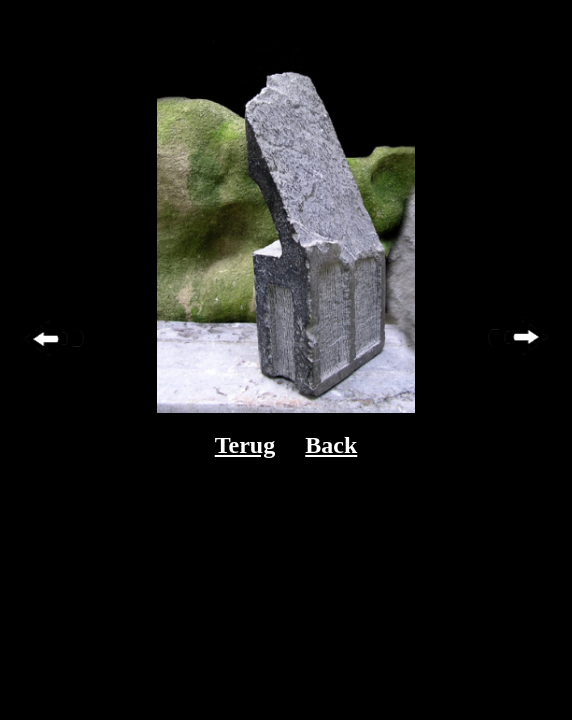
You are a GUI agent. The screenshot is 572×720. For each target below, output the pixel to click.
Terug (245, 445)
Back (331, 445)
